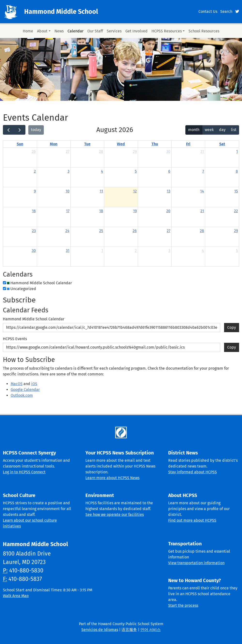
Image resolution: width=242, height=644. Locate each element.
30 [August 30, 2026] (34, 251)
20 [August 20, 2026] (168, 211)
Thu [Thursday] (155, 144)
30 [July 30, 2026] (168, 151)
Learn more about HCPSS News (112, 478)
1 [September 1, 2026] (102, 251)
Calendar (76, 31)
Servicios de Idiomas (100, 630)
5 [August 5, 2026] (136, 171)
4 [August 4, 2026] (102, 171)
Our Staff (95, 31)
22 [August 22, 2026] (236, 211)
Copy (232, 326)
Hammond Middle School (61, 12)
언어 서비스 (151, 630)
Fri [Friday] (188, 144)
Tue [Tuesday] (87, 144)
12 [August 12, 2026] (135, 191)
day (222, 130)
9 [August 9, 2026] (35, 191)
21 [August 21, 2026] (202, 211)
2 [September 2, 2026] (136, 251)
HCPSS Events (15, 339)
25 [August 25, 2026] (101, 231)
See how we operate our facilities (115, 515)
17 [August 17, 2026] (68, 211)
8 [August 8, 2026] (237, 171)
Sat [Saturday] (222, 144)
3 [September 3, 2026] (169, 251)
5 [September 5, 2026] (237, 251)
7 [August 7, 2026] (203, 171)
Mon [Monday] (54, 144)
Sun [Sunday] (20, 144)
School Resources (204, 31)
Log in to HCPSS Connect (24, 472)
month (194, 130)
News (59, 31)
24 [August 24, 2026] (67, 231)
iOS (34, 384)
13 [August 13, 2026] (169, 191)
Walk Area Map (16, 596)
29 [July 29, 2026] (135, 151)
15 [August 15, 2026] (236, 191)
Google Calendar (25, 390)
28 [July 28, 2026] (101, 151)
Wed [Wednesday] (121, 144)
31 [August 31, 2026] (68, 251)
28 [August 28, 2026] (202, 231)
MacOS (17, 384)
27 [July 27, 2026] (68, 151)
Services (114, 31)
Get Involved (136, 31)
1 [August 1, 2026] (237, 151)
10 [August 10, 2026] (68, 191)
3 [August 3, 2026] (68, 171)
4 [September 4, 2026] (203, 251)
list (234, 130)
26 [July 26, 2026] (34, 151)
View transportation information (196, 563)
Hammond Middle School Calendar (39, 283)
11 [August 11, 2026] (101, 191)
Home (28, 31)
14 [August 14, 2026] (202, 191)
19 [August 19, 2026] (135, 211)
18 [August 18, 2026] (101, 211)
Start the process (183, 605)
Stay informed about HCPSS (193, 472)
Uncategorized (22, 289)
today (36, 130)
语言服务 (129, 630)
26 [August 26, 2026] (135, 231)
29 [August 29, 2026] (236, 231)
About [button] (42, 31)
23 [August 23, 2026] (34, 231)
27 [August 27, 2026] (169, 231)
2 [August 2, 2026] (35, 171)
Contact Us (208, 11)
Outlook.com (22, 395)
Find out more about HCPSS (192, 520)
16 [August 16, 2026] (34, 211)
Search (226, 11)
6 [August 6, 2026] (169, 171)
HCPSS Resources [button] (167, 31)
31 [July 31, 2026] (202, 151)
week (209, 130)
